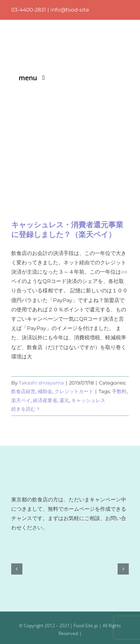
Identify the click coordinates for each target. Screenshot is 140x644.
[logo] (61, 39)
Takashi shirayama (41, 383)
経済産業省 (45, 400)
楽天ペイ (21, 400)
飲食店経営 (23, 391)
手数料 (119, 391)
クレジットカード (74, 391)
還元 (64, 400)
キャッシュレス (88, 400)
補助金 (45, 391)
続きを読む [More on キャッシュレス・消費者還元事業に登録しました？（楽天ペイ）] (23, 409)
